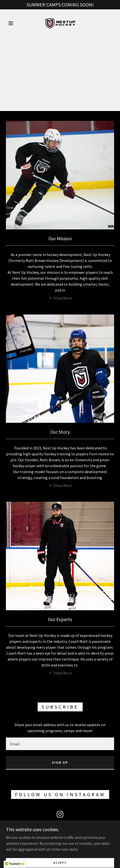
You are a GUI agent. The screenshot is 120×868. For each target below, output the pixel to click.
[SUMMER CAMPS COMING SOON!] (60, 5)
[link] (60, 23)
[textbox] (60, 744)
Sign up (60, 762)
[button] (11, 23)
